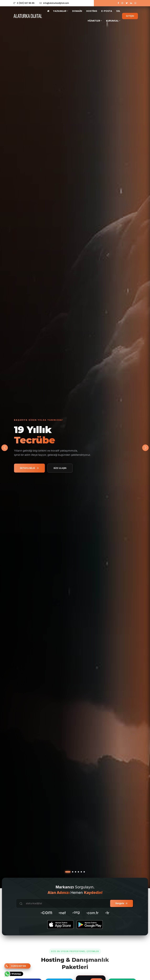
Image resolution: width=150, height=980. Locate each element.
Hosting (92, 11)
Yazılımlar (61, 11)
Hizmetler (95, 21)
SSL (118, 11)
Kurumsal (113, 21)
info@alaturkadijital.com (54, 3)
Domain (77, 11)
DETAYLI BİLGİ (29, 468)
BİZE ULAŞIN (60, 468)
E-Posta (107, 11)
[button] (145, 448)
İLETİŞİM (130, 16)
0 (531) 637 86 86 (24, 3)
